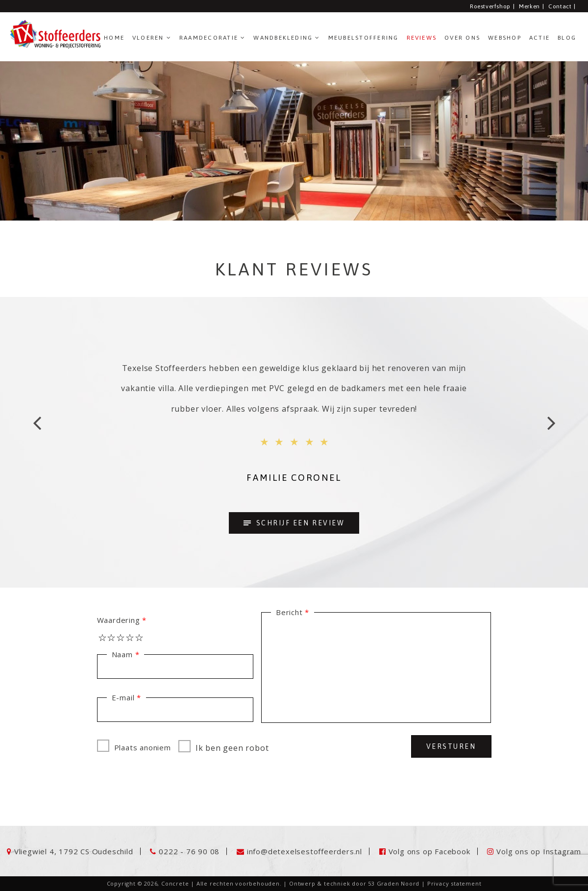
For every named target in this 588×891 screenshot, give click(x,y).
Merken (529, 6)
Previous (37, 426)
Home (114, 38)
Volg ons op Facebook (429, 851)
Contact (560, 6)
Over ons (462, 38)
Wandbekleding (283, 38)
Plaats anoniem (134, 746)
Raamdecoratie (209, 38)
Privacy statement (454, 883)
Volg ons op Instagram (539, 851)
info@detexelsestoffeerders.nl (305, 851)
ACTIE (539, 38)
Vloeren (148, 38)
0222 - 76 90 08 (189, 851)
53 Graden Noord (394, 883)
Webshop (505, 38)
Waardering (119, 620)
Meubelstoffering (364, 38)
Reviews (422, 38)
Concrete (175, 883)
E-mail (123, 697)
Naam (122, 654)
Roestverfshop (490, 6)
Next (551, 426)
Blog (567, 38)
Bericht (289, 612)
